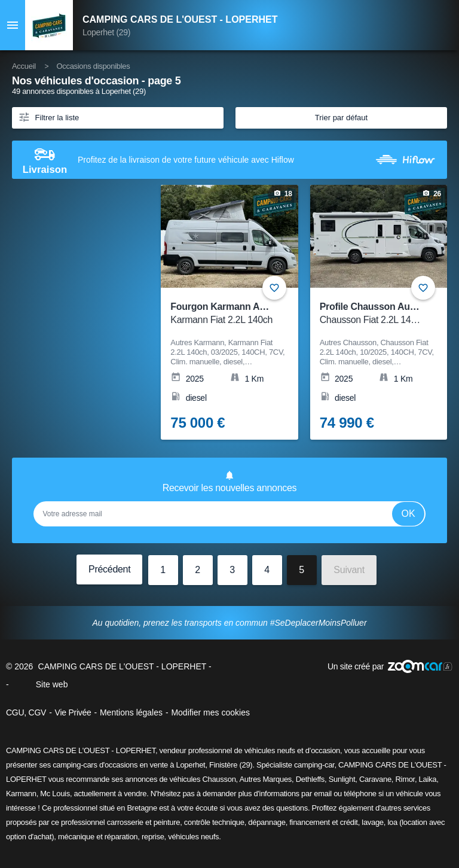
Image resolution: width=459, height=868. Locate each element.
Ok (408, 514)
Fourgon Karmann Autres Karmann (247, 314)
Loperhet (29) (106, 32)
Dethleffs (310, 779)
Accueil (24, 66)
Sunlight (342, 779)
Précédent (109, 569)
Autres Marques (265, 779)
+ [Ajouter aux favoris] (423, 288)
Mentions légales (131, 712)
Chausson (219, 779)
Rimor (405, 779)
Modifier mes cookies (210, 712)
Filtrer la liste (48, 117)
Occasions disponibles (93, 66)
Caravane (375, 779)
